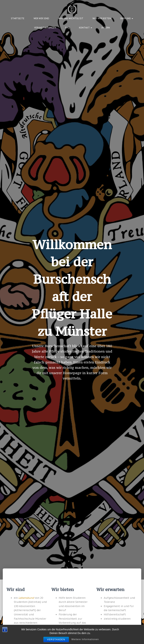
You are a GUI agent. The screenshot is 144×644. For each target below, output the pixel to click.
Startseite (18, 18)
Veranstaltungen (45, 28)
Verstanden (56, 639)
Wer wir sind (41, 18)
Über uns (127, 18)
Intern (106, 28)
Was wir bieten (102, 18)
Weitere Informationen (85, 639)
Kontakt (86, 28)
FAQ (68, 28)
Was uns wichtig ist (71, 18)
